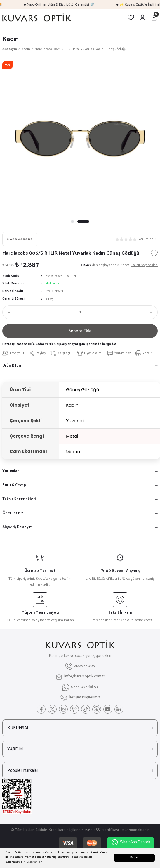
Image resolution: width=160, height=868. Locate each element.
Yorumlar (11, 471)
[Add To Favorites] (154, 253)
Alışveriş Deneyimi (18, 527)
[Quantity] (80, 312)
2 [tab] (88, 222)
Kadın (11, 39)
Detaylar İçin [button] (34, 862)
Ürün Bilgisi (12, 366)
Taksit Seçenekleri (19, 499)
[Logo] (36, 18)
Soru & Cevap (14, 485)
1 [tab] (77, 222)
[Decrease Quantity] (8, 312)
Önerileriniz (13, 513)
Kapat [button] (134, 858)
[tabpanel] (80, 139)
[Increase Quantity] (152, 312)
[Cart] (154, 18)
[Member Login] (142, 18)
